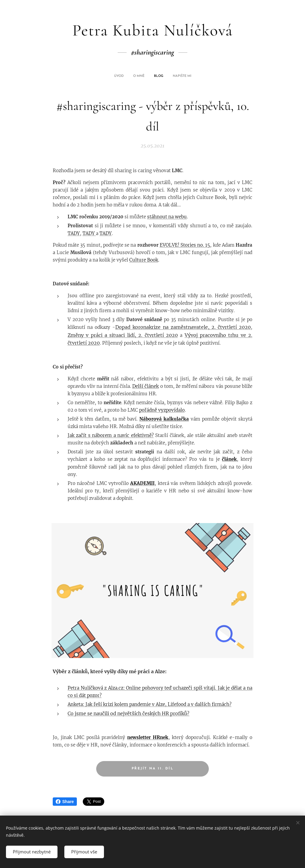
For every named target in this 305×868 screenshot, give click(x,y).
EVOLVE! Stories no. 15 (185, 245)
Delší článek (146, 386)
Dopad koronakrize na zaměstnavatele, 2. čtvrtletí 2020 (183, 327)
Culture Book (144, 260)
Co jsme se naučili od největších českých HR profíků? (129, 713)
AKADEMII (142, 483)
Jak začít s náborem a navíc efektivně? (111, 435)
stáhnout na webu (167, 217)
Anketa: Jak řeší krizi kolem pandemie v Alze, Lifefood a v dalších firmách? (150, 704)
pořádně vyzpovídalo (162, 410)
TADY (74, 233)
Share (65, 802)
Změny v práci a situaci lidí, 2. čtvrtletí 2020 (123, 335)
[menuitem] (141, 76)
